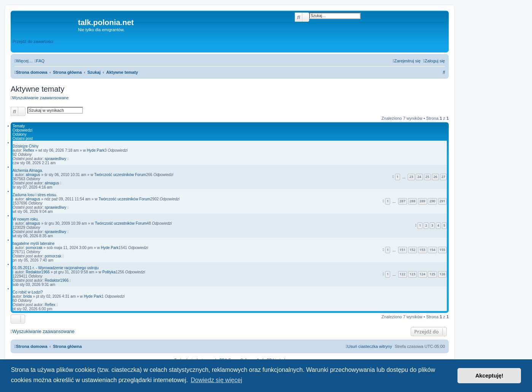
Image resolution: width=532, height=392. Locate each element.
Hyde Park (96, 150)
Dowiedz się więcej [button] (217, 380)
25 (427, 177)
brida (27, 296)
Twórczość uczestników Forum (120, 175)
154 (432, 250)
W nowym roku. (26, 219)
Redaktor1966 (38, 272)
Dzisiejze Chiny (25, 146)
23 (411, 177)
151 (403, 250)
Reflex (29, 150)
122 (403, 274)
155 (442, 250)
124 (422, 274)
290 (432, 201)
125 (432, 274)
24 (419, 177)
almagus (33, 175)
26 (435, 177)
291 (442, 201)
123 (412, 274)
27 (443, 177)
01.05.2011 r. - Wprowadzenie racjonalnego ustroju (56, 268)
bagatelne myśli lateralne (34, 244)
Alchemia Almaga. (28, 171)
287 (403, 201)
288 (412, 201)
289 (422, 201)
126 (442, 274)
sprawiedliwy (56, 159)
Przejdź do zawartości (33, 41)
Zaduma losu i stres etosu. (35, 195)
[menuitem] (40, 61)
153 (422, 250)
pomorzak (34, 248)
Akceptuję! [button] (489, 376)
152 (412, 250)
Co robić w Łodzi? (28, 292)
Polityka (109, 272)
